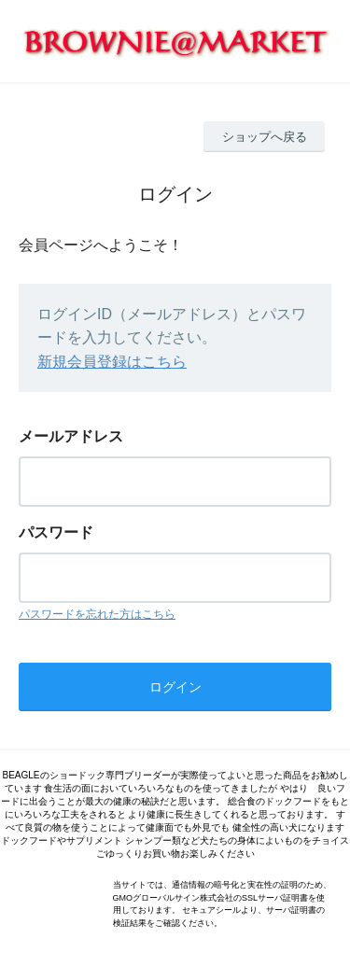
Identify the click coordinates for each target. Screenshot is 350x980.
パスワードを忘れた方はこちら (97, 614)
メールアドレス (71, 436)
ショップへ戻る (265, 137)
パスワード (56, 532)
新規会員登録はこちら (112, 362)
